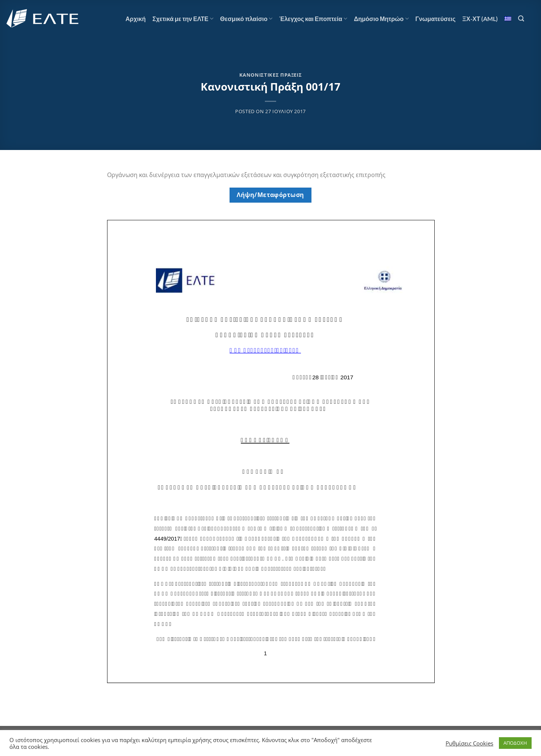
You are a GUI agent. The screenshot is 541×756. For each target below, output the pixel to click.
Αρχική (136, 19)
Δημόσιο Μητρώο (381, 19)
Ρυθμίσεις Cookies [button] (469, 743)
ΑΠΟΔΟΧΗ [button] (515, 743)
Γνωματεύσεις (436, 19)
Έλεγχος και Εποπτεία (313, 19)
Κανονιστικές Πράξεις (271, 75)
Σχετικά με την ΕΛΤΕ (183, 19)
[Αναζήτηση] (521, 19)
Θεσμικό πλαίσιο (246, 19)
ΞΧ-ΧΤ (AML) (480, 19)
